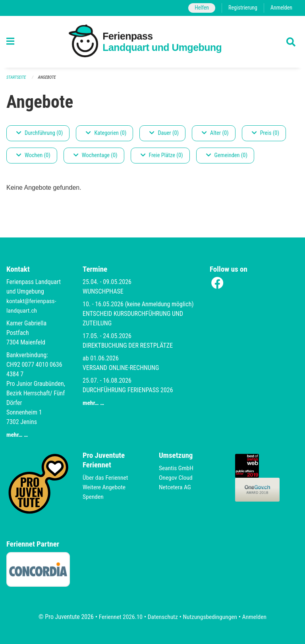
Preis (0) (265, 133)
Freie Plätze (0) (162, 156)
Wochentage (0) (96, 156)
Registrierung (242, 8)
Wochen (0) (33, 156)
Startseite (17, 78)
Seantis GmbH (177, 468)
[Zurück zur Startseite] (153, 42)
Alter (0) (215, 133)
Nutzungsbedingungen (211, 617)
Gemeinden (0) (227, 156)
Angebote (48, 78)
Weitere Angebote (105, 487)
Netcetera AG (176, 487)
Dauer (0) (164, 133)
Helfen (200, 8)
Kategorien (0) (106, 133)
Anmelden (281, 8)
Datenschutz (162, 617)
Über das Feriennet (106, 478)
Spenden (94, 497)
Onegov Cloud (176, 478)
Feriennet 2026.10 (119, 617)
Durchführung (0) (40, 133)
